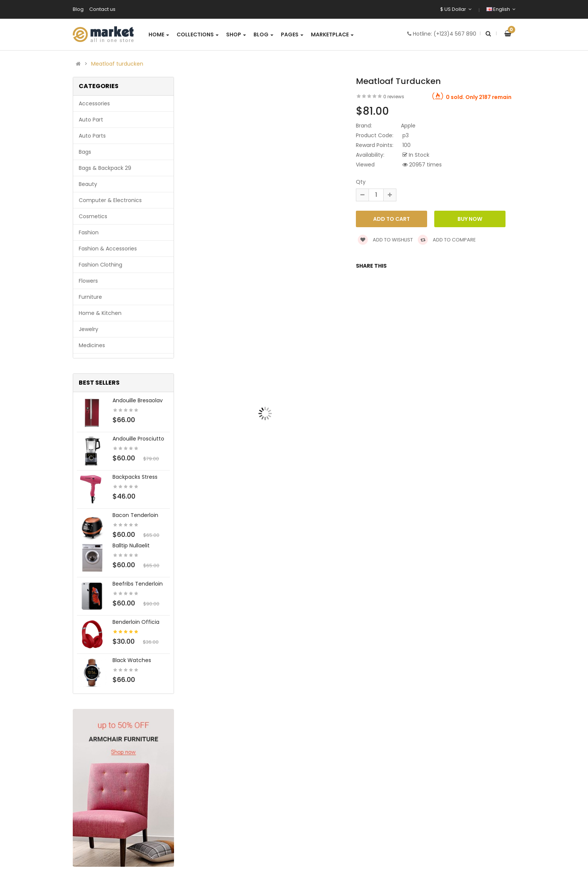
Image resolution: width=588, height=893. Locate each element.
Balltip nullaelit (131, 545)
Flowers (88, 281)
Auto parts (92, 136)
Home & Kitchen (100, 313)
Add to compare (447, 240)
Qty (361, 182)
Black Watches (132, 660)
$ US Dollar (456, 9)
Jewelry (88, 329)
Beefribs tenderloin (138, 584)
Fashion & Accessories (108, 249)
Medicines (92, 345)
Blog (78, 9)
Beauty (88, 184)
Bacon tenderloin (135, 515)
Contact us (102, 9)
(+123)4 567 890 (455, 34)
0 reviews (394, 97)
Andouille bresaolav (138, 400)
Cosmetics (93, 216)
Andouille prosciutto (138, 439)
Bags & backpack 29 (105, 168)
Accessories (94, 103)
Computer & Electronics (110, 200)
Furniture (90, 297)
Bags (85, 152)
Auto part (91, 120)
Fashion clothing (100, 265)
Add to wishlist (385, 240)
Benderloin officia (136, 622)
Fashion (89, 232)
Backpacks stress (135, 477)
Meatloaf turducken (117, 64)
